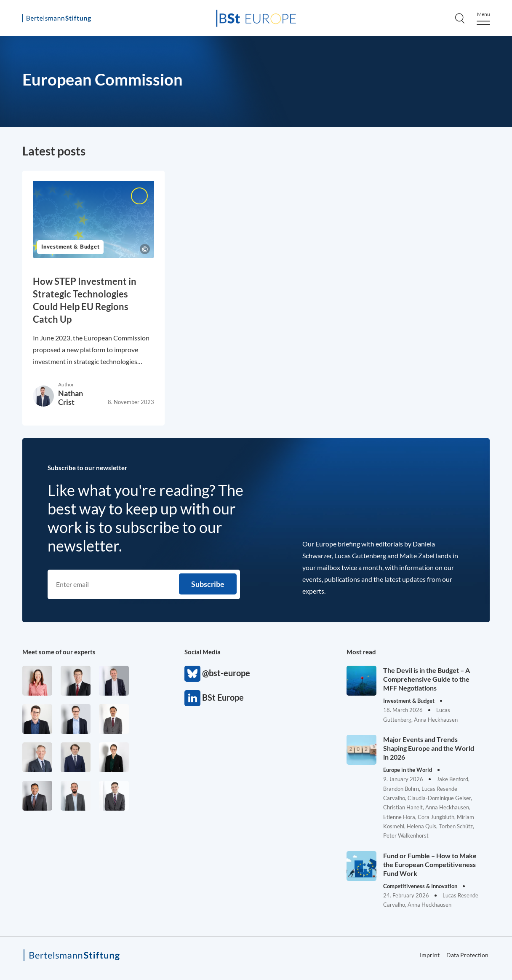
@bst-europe (192, 674)
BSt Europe (192, 698)
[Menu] (483, 18)
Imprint (430, 955)
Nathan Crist (71, 398)
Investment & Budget (70, 247)
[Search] (460, 18)
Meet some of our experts (59, 652)
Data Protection (467, 955)
